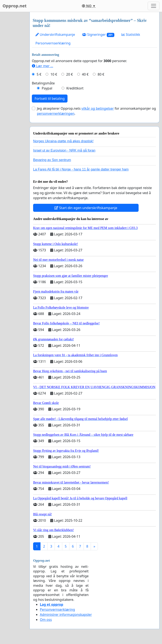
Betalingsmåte (43, 83)
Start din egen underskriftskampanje (86, 208)
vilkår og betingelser (98, 108)
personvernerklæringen (56, 113)
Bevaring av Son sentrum (52, 160)
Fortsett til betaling (50, 99)
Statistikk (131, 35)
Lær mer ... (43, 66)
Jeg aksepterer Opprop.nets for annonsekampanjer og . (96, 111)
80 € (101, 74)
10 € (54, 74)
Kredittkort (75, 88)
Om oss (46, 620)
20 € (70, 74)
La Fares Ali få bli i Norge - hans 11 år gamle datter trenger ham (81, 169)
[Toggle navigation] (154, 6)
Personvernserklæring (53, 43)
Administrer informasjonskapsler (66, 615)
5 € (39, 74)
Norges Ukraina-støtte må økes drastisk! (63, 141)
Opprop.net (15, 6)
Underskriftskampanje (55, 35)
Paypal (47, 88)
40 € (85, 74)
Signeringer (98, 35)
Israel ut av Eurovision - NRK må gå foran (64, 150)
